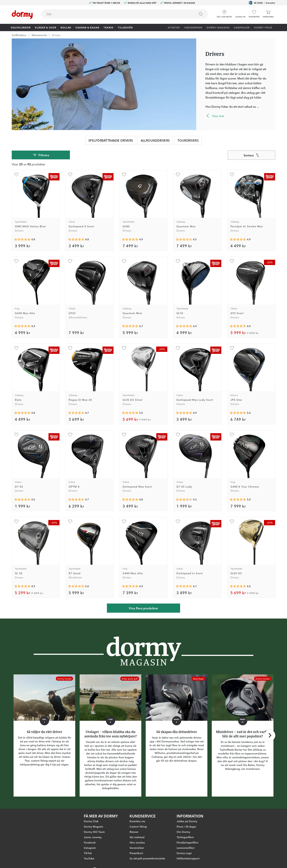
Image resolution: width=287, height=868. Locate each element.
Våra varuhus (137, 842)
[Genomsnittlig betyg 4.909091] (22, 586)
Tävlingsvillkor (185, 837)
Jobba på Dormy (187, 821)
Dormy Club (91, 821)
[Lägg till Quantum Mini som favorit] (124, 261)
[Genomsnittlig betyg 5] (130, 413)
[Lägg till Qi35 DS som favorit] (232, 521)
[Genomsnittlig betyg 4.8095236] (130, 500)
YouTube (89, 858)
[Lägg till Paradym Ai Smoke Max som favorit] (232, 175)
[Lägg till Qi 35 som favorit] (16, 521)
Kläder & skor (46, 27)
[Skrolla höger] (270, 735)
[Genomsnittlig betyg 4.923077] (238, 326)
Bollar (66, 27)
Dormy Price (263, 27)
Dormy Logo (184, 853)
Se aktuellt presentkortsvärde (147, 858)
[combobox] (125, 14)
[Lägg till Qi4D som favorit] (124, 175)
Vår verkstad (137, 837)
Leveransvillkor (186, 848)
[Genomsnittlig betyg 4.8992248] (184, 326)
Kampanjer (242, 27)
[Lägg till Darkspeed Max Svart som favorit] (124, 435)
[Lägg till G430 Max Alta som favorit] (16, 261)
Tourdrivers (188, 140)
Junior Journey (93, 837)
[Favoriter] (254, 14)
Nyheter (174, 27)
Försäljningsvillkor (188, 842)
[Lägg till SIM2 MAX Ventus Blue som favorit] (16, 175)
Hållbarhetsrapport (188, 858)
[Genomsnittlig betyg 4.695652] (184, 586)
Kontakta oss (137, 821)
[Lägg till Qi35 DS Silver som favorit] (124, 348)
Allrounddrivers (155, 140)
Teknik (109, 27)
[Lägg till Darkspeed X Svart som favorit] (70, 175)
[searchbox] (116, 14)
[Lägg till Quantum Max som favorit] (178, 175)
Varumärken (193, 27)
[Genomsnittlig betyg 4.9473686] (184, 413)
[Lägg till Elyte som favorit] (16, 348)
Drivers (56, 35)
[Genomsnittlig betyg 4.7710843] (76, 239)
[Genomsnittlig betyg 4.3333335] (184, 500)
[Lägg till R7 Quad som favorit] (70, 521)
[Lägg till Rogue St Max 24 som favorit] (70, 348)
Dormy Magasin (218, 27)
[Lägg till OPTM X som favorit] (70, 435)
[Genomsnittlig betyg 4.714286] (130, 326)
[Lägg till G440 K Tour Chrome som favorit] (232, 435)
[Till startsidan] (22, 15)
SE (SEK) (262, 3)
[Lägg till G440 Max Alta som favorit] (124, 521)
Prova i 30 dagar (186, 826)
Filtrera (41, 155)
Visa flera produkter (143, 608)
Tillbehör (125, 27)
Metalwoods (39, 35)
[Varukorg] (268, 14)
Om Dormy (183, 832)
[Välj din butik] (224, 13)
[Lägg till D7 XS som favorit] (16, 435)
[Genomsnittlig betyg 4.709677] (76, 413)
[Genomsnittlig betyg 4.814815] (22, 413)
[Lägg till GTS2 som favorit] (70, 261)
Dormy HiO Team (94, 832)
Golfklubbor (21, 27)
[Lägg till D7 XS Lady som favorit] (178, 435)
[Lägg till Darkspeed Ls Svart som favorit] (178, 521)
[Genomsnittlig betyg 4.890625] (238, 239)
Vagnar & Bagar (87, 27)
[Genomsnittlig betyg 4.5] (184, 239)
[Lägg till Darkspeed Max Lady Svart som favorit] (178, 348)
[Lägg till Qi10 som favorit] (178, 261)
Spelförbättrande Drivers (111, 140)
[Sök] (201, 14)
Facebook (90, 842)
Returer (134, 832)
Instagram (90, 848)
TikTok (88, 853)
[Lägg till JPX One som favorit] (232, 348)
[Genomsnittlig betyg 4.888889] (130, 239)
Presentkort (136, 853)
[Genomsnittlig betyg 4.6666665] (76, 500)
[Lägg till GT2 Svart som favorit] (232, 261)
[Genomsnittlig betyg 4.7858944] (22, 239)
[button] (240, 13)
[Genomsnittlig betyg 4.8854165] (22, 326)
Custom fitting (138, 826)
